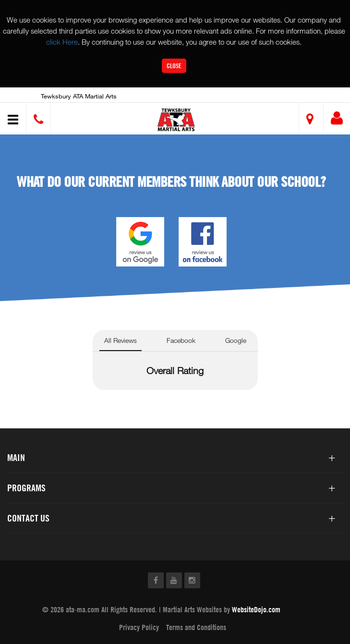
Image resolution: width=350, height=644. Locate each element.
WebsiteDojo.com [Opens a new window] (256, 609)
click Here (62, 42)
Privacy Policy (139, 627)
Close (174, 66)
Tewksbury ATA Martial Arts (79, 96)
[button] (176, 120)
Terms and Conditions (196, 627)
